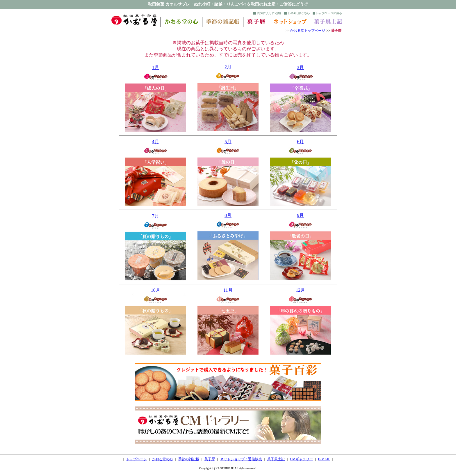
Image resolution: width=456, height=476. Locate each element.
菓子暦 (210, 459)
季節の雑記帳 (189, 459)
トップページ (136, 459)
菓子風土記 (276, 459)
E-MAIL (324, 459)
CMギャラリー (301, 459)
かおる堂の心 (163, 459)
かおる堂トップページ (308, 31)
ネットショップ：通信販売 (241, 459)
